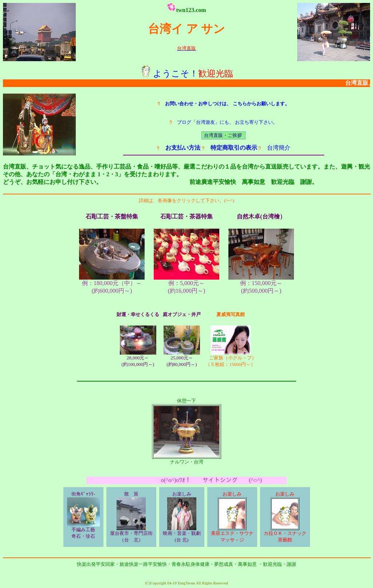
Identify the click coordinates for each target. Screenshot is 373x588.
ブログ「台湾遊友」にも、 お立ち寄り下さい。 (223, 122)
